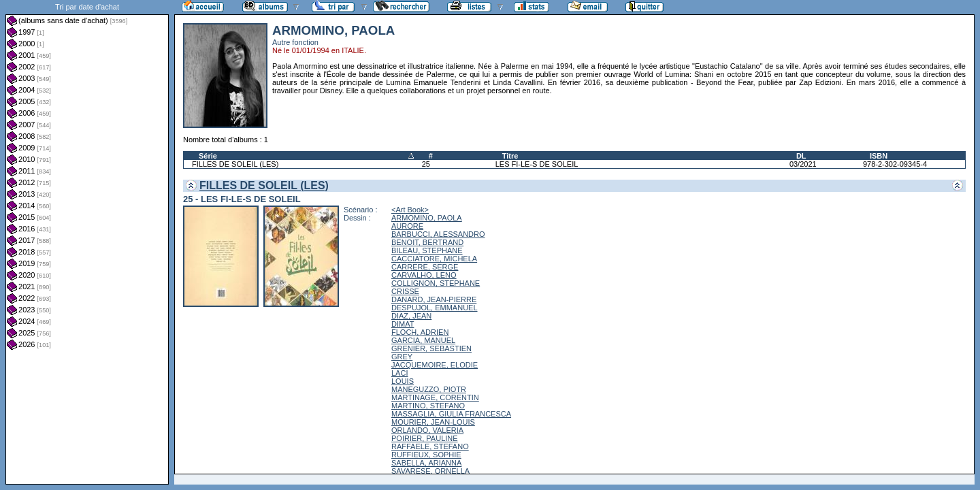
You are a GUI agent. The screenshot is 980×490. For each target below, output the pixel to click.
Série (208, 156)
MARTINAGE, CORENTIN (435, 397)
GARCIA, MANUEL (423, 340)
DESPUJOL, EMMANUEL (435, 308)
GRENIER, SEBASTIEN (431, 348)
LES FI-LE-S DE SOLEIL (537, 164)
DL (801, 156)
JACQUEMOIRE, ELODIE (435, 365)
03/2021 (803, 164)
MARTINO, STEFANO (428, 406)
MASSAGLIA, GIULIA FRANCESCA (451, 414)
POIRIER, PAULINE (425, 438)
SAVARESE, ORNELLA (430, 471)
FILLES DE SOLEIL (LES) (235, 164)
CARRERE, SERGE (425, 267)
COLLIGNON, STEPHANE (436, 283)
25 (426, 164)
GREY (402, 357)
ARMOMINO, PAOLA (427, 218)
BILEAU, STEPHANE (427, 250)
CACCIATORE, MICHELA (434, 259)
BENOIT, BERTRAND (427, 242)
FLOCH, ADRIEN (420, 332)
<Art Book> (410, 210)
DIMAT (403, 324)
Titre (510, 156)
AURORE (407, 226)
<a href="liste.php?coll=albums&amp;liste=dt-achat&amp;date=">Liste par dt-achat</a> (87, 242)
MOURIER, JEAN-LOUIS (433, 422)
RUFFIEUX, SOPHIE (426, 455)
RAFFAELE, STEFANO (430, 446)
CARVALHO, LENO (424, 275)
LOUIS (403, 381)
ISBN (879, 156)
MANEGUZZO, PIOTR (429, 389)
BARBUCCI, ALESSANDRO (438, 234)
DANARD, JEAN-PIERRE (434, 299)
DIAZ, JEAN (411, 316)
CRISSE (405, 291)
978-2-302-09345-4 (895, 164)
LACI (399, 373)
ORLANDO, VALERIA (427, 430)
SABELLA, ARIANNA (426, 463)
